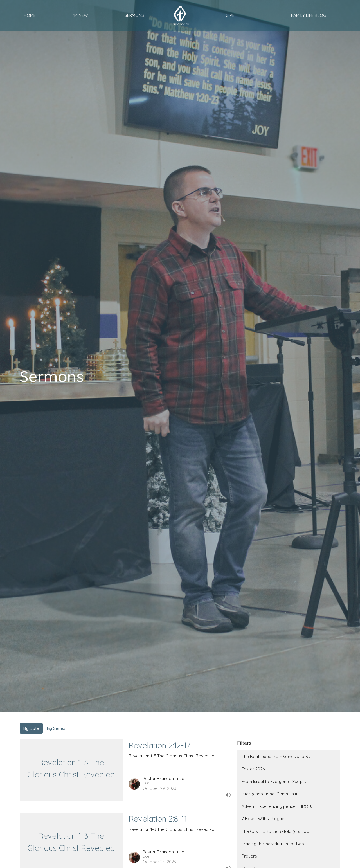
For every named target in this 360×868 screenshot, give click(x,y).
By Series (56, 728)
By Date (31, 728)
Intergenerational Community (270, 794)
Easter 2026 (253, 769)
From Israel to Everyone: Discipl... (274, 782)
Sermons (134, 15)
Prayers (249, 856)
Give (230, 15)
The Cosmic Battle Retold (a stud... (275, 831)
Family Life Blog (309, 15)
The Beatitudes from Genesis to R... (276, 756)
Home (30, 15)
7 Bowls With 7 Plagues (264, 819)
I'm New (80, 15)
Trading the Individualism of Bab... (274, 844)
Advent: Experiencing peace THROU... (278, 806)
